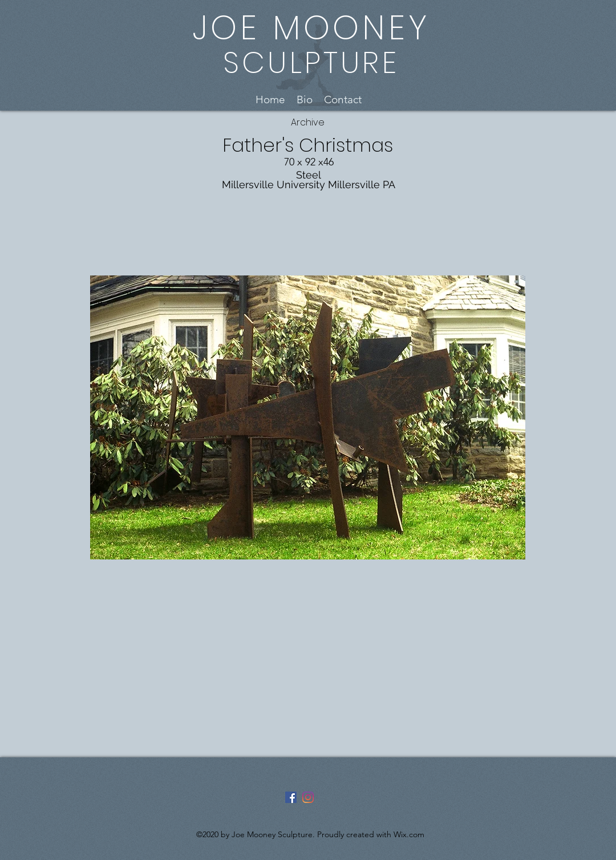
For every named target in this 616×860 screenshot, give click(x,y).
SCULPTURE (311, 62)
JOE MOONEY (311, 28)
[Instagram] (308, 797)
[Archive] (308, 123)
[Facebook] (291, 797)
